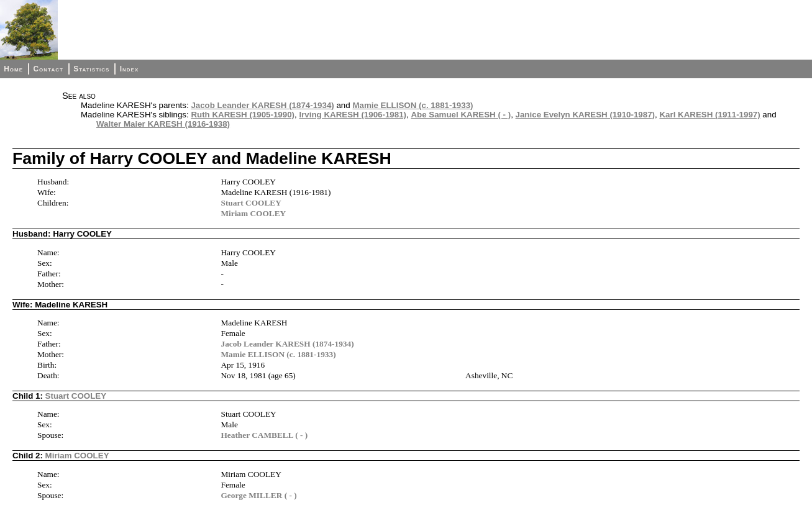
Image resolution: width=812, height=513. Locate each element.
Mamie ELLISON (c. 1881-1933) (413, 105)
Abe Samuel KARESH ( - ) (461, 115)
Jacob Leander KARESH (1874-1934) (262, 105)
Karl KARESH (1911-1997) (709, 115)
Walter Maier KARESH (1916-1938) (163, 124)
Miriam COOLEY (253, 213)
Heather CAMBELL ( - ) (264, 435)
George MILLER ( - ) (258, 495)
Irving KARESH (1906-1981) (353, 115)
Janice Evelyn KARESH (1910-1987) (585, 115)
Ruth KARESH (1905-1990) (243, 115)
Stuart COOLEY (251, 203)
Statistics (91, 69)
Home (13, 69)
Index (130, 69)
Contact (48, 69)
